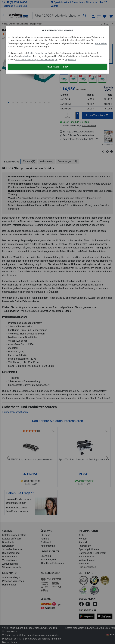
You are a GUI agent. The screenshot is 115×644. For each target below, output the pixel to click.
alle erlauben (101, 44)
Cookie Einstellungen (37, 53)
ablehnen (28, 56)
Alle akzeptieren (57, 67)
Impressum (70, 60)
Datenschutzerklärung (26, 60)
